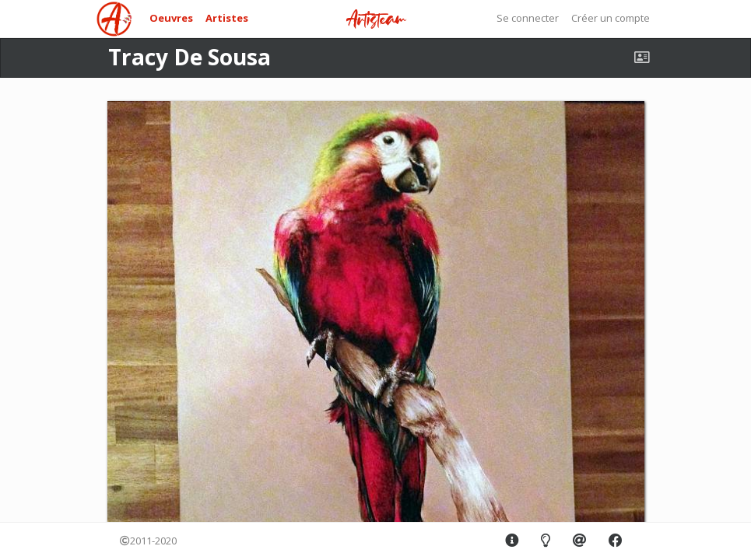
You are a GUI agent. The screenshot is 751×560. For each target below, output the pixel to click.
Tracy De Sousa (190, 57)
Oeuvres (171, 18)
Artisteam (376, 20)
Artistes (227, 18)
